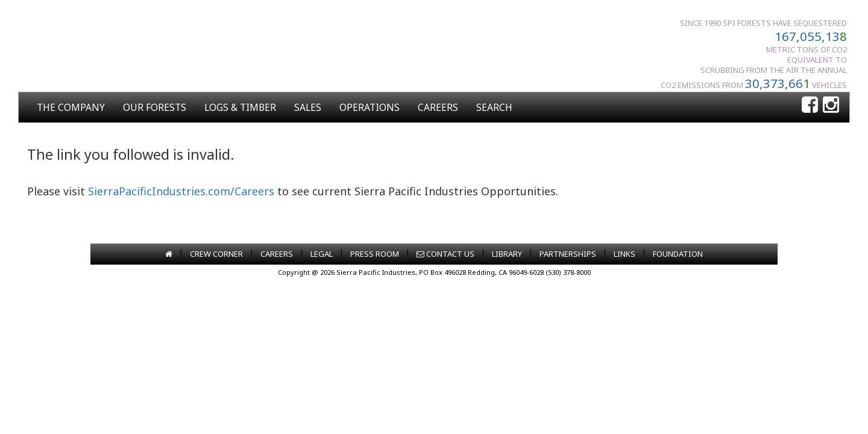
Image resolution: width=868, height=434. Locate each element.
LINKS (624, 254)
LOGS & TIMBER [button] (240, 107)
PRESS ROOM (375, 254)
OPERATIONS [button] (370, 107)
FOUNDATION (678, 254)
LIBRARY (507, 254)
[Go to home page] (169, 254)
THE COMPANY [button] (71, 107)
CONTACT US (445, 254)
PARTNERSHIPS (568, 254)
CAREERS (438, 107)
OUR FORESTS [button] (155, 107)
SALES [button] (308, 107)
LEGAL (322, 254)
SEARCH (494, 107)
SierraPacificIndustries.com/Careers (181, 191)
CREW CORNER (216, 254)
